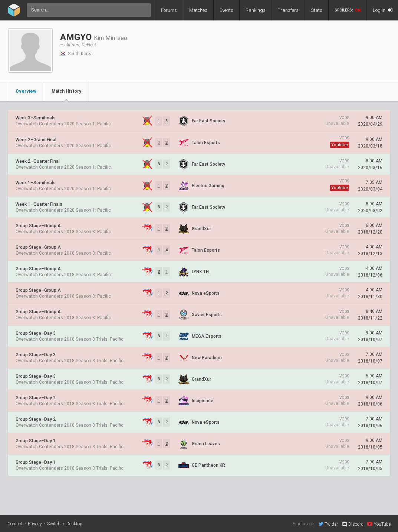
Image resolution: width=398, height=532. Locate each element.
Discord (353, 524)
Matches (198, 10)
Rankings (256, 10)
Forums (169, 10)
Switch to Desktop (65, 524)
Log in (383, 10)
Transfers (288, 10)
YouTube (379, 524)
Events (226, 10)
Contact (15, 524)
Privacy (35, 524)
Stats (317, 10)
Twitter (328, 524)
